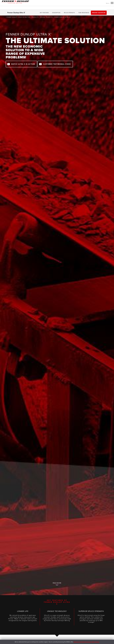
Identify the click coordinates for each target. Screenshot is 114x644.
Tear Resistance (84, 13)
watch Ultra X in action (23, 64)
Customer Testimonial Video (57, 64)
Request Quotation (99, 13)
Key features (44, 13)
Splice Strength (69, 13)
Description (56, 13)
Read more (57, 583)
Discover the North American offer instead (86, 642)
